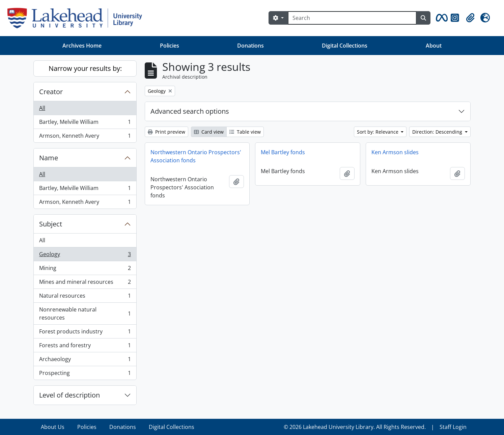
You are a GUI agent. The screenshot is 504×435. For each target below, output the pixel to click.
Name (49, 158)
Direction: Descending (438, 132)
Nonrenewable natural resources (85, 314)
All (42, 108)
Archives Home (82, 46)
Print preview (166, 132)
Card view (209, 132)
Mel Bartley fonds (283, 152)
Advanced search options (190, 111)
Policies (170, 46)
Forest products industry (85, 333)
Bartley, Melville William (85, 123)
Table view (245, 132)
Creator (51, 92)
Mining (85, 269)
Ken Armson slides (395, 152)
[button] (441, 18)
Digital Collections (345, 46)
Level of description (69, 395)
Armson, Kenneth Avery (85, 137)
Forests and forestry (85, 347)
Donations (250, 46)
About (434, 46)
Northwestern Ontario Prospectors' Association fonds (196, 156)
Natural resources (85, 297)
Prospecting (85, 374)
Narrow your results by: (85, 68)
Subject (51, 224)
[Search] (352, 18)
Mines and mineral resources (85, 283)
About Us (53, 427)
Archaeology (85, 361)
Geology (85, 256)
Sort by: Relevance (378, 132)
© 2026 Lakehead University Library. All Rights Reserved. (355, 427)
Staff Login (453, 427)
